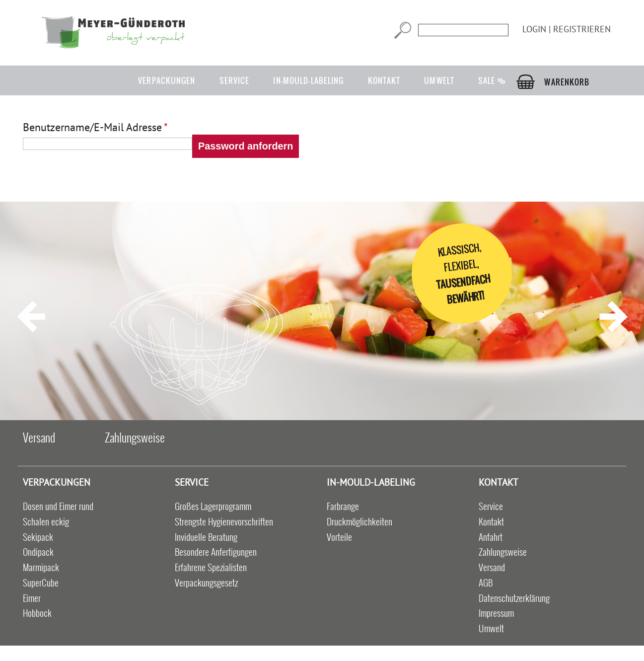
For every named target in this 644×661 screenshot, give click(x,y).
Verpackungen (167, 80)
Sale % (492, 80)
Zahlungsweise (135, 437)
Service (235, 80)
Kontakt (384, 80)
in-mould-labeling (308, 80)
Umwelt (439, 80)
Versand (39, 437)
